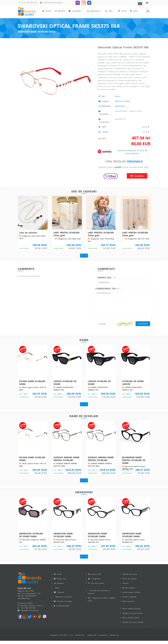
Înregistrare (95, 582)
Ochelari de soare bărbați (133, 625)
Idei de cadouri (128, 591)
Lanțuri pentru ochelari (132, 595)
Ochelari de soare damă (132, 616)
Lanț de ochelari (28, 236)
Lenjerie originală (129, 600)
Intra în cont (95, 577)
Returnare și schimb (63, 600)
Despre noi (60, 582)
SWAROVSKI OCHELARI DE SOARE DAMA (31, 538)
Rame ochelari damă (131, 621)
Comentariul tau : (106, 292)
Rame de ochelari (122, 101)
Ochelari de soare (130, 577)
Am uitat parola (96, 586)
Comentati (143, 327)
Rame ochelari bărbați (131, 612)
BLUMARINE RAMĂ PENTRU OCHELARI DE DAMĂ (134, 463)
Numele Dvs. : (106, 281)
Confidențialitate (62, 609)
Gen (109, 11)
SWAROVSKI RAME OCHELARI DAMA (63, 538)
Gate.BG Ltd (80, 638)
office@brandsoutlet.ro (53, 3)
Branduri (59, 586)
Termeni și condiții (63, 605)
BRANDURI (93, 11)
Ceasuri (125, 586)
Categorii (75, 11)
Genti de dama (128, 605)
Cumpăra (137, 179)
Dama (117, 96)
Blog (122, 11)
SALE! (134, 11)
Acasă (47, 11)
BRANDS (60, 11)
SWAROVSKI (120, 106)
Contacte (59, 595)
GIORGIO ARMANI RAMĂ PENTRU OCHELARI (66, 462)
